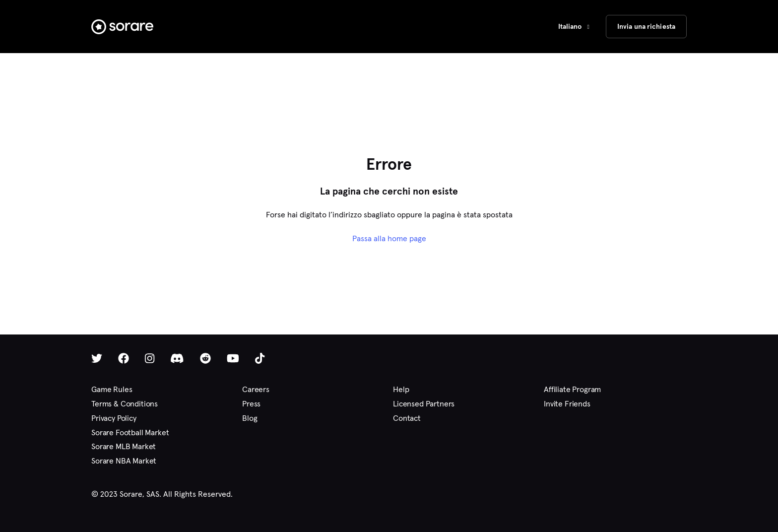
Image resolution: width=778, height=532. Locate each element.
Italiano (571, 26)
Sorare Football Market (130, 432)
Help (401, 389)
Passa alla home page (389, 238)
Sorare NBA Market (124, 461)
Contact (407, 418)
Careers (256, 389)
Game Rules (112, 389)
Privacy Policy (114, 418)
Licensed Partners (424, 404)
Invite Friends (567, 404)
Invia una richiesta (646, 26)
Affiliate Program (572, 389)
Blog (250, 418)
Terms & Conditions (125, 404)
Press (251, 404)
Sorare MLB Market (124, 446)
